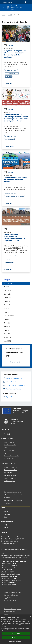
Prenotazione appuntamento (12, 592)
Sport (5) (7, 330)
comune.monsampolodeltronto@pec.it (15, 549)
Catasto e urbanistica (10, 478)
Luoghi (6, 525)
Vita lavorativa (8, 473)
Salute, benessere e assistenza (13, 500)
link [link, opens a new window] (7, 630)
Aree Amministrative (10, 445)
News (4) (7, 312)
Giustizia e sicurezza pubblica (12, 492)
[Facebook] (4, 434)
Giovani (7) (7, 305)
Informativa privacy (10, 612)
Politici (6, 453)
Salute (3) (7, 319)
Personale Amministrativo (11, 456)
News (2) (7, 308)
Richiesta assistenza (10, 600)
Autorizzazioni (8, 503)
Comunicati (9, 45)
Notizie (6, 511)
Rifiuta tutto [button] (16, 638)
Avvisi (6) (7, 287)
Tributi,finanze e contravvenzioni (13, 495)
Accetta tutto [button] (16, 634)
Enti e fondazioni (9, 450)
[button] (16, 641)
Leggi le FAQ (8, 598)
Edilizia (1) (7, 301)
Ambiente (7, 497)
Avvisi (6, 517)
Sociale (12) (8, 327)
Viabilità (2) (7, 341)
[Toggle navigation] (3, 7)
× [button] (30, 616)
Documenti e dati (9, 459)
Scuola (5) (7, 323)
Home (4, 15)
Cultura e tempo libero (10, 470)
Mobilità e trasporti (9, 481)
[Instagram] (9, 434)
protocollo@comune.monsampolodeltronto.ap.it (15, 555)
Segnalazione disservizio (11, 595)
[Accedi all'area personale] (25, 2)
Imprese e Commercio (10, 475)
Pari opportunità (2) (10, 316)
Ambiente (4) (8, 283)
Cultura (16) (8, 298)
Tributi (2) (7, 334)
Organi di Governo (9, 442)
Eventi (6, 527)
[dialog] (16, 629)
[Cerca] (28, 8)
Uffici (5, 448)
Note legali (7, 614)
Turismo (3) (7, 337)
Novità (10, 15)
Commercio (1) (8, 290)
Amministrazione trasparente (12, 609)
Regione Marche (7, 2)
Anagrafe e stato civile (10, 467)
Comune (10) (8, 294)
